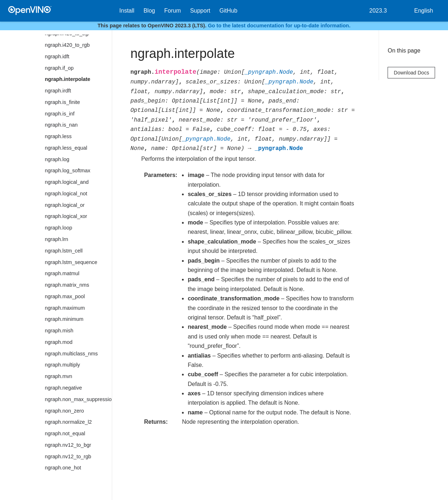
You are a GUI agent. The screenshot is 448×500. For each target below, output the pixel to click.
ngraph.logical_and (67, 182)
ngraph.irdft (58, 91)
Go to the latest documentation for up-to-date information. (279, 26)
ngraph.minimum (64, 319)
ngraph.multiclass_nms (71, 354)
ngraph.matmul (62, 273)
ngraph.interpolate (68, 79)
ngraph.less (58, 136)
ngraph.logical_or (65, 205)
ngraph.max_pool (65, 296)
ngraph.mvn (59, 376)
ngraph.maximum (65, 308)
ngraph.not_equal (65, 433)
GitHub (228, 11)
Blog (149, 11)
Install (127, 11)
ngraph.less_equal (66, 148)
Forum (173, 11)
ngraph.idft (57, 56)
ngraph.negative (63, 388)
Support (200, 11)
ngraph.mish (59, 331)
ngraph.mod (59, 342)
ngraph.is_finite (63, 102)
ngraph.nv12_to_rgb (68, 456)
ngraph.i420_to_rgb (67, 45)
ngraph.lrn (57, 239)
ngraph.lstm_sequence (71, 262)
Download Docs (411, 73)
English (424, 11)
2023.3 (378, 11)
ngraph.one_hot (63, 468)
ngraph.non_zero (65, 411)
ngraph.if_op (59, 68)
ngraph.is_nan (61, 125)
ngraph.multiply (63, 365)
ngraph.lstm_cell (64, 251)
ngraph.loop (59, 228)
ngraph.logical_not (66, 194)
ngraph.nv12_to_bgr (68, 445)
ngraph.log (57, 159)
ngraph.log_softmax (68, 171)
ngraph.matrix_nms (67, 285)
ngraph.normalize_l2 (68, 422)
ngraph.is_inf (60, 114)
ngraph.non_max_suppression (78, 399)
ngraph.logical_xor (66, 216)
